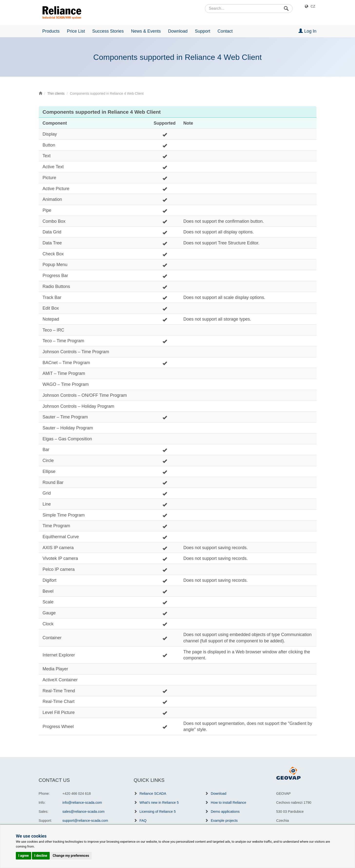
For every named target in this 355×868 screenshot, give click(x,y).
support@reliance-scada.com (85, 821)
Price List (76, 31)
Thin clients (56, 93)
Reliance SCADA (153, 794)
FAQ (143, 821)
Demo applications (225, 812)
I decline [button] (41, 856)
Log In (307, 31)
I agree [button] (24, 856)
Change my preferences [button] (71, 856)
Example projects (224, 821)
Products (51, 31)
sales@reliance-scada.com (83, 812)
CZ (313, 6)
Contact (225, 31)
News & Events (146, 31)
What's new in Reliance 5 (159, 803)
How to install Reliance (229, 803)
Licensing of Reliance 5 (158, 812)
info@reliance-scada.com (82, 803)
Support (203, 31)
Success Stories (108, 31)
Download (178, 31)
